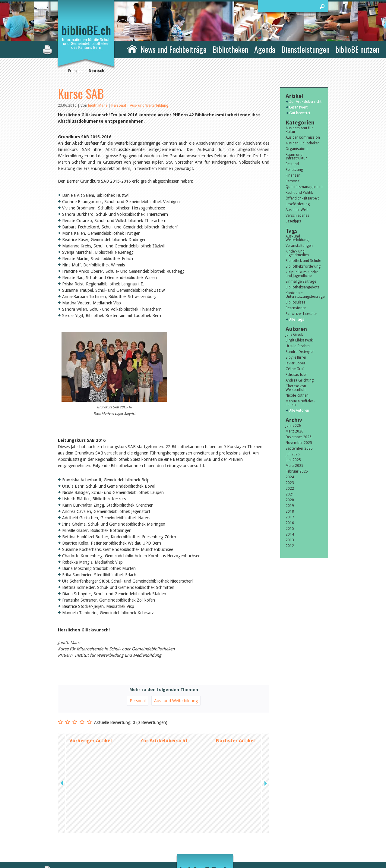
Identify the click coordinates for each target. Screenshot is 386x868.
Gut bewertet (300, 113)
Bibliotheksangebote (302, 287)
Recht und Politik (299, 193)
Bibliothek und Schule (303, 261)
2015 (290, 529)
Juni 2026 (293, 426)
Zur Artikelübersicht (164, 741)
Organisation (297, 149)
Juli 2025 (293, 454)
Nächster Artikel (235, 741)
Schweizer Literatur (301, 314)
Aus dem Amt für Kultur (299, 130)
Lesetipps (293, 221)
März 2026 (294, 431)
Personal (119, 105)
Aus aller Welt (297, 210)
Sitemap (259, 835)
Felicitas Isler (296, 375)
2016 (290, 523)
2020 (290, 500)
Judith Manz (98, 105)
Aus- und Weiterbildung (149, 105)
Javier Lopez (296, 363)
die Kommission (84, 829)
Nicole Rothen (297, 395)
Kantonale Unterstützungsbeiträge (304, 295)
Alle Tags (297, 319)
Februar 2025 (297, 471)
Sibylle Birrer (296, 357)
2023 (290, 483)
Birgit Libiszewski (300, 340)
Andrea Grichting (300, 380)
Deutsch (96, 71)
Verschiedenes (297, 215)
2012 (290, 546)
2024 (290, 477)
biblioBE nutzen (358, 49)
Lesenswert (298, 107)
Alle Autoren (299, 410)
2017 (290, 517)
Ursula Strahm (298, 346)
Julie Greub (294, 335)
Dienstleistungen (305, 49)
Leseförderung (298, 204)
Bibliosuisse (295, 302)
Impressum (262, 829)
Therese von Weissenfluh (296, 388)
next (265, 741)
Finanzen (293, 175)
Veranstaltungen (299, 246)
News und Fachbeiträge (174, 49)
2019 (290, 506)
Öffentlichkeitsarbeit (302, 198)
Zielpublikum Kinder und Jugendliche (302, 274)
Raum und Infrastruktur (296, 156)
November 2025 (299, 443)
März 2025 (294, 466)
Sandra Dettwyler (300, 352)
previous (62, 741)
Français (75, 71)
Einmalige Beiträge (301, 281)
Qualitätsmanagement (304, 187)
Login (257, 841)
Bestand (292, 164)
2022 (290, 489)
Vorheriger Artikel (91, 741)
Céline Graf (295, 369)
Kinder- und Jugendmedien (297, 253)
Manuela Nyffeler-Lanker (300, 403)
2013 (290, 540)
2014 (290, 534)
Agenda (265, 49)
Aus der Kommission (303, 137)
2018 (290, 511)
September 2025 (299, 448)
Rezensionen (296, 308)
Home (132, 49)
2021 (290, 494)
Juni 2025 (293, 460)
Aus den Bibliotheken (303, 143)
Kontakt (259, 822)
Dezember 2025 (299, 437)
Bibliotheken (230, 49)
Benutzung (294, 170)
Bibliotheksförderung (303, 266)
